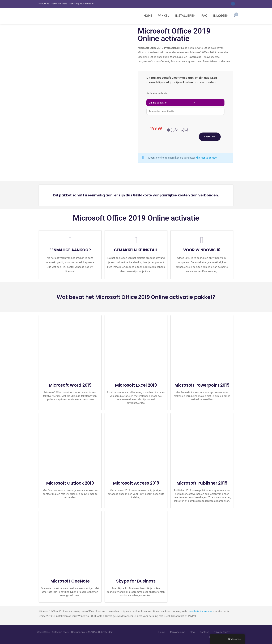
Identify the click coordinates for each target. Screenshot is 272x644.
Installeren (185, 16)
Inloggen (221, 16)
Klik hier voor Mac (206, 158)
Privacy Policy (222, 632)
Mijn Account (177, 632)
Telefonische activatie (161, 111)
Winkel (164, 16)
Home (148, 16)
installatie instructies (200, 612)
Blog (192, 632)
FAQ (204, 16)
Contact (204, 632)
